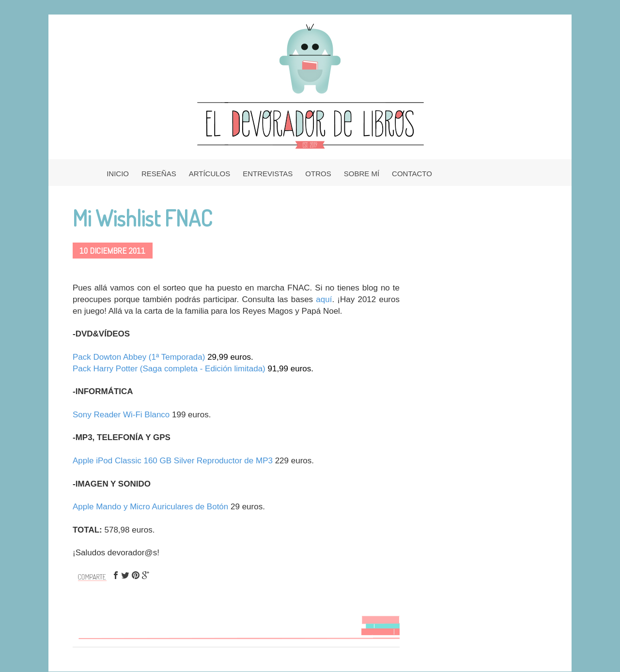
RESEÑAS (159, 174)
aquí (324, 299)
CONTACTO (412, 174)
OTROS (318, 174)
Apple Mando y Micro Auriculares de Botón (150, 507)
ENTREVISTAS (268, 174)
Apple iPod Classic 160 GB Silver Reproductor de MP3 (173, 461)
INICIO (118, 174)
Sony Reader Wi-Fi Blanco (121, 415)
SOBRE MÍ (362, 174)
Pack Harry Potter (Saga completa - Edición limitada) (169, 369)
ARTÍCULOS (210, 174)
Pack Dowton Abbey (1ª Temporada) (140, 357)
